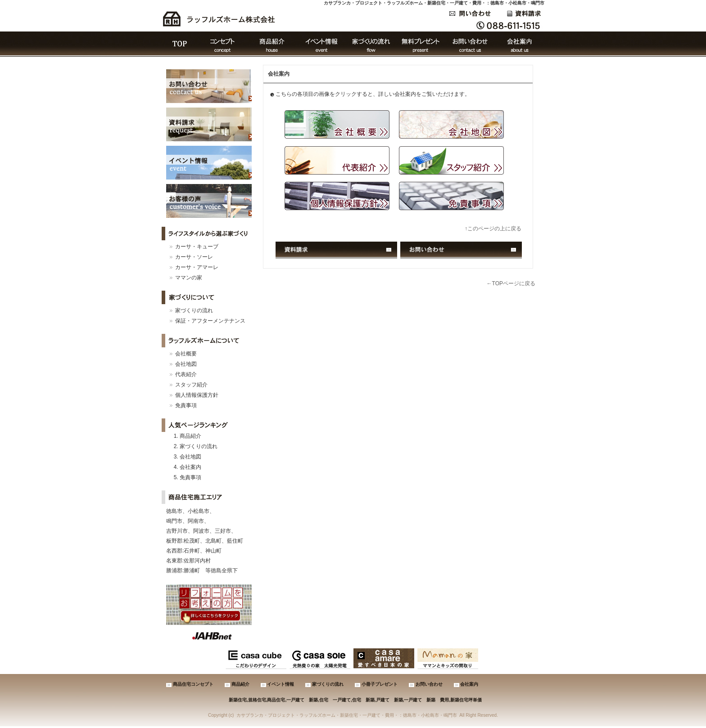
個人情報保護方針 (197, 395)
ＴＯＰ (180, 44)
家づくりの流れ (371, 44)
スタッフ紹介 (191, 385)
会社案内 (520, 44)
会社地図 (186, 364)
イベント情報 (321, 44)
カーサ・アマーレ (197, 267)
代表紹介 (186, 374)
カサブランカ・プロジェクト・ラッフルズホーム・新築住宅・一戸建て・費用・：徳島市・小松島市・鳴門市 (434, 3)
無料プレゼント (421, 44)
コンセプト (222, 44)
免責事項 (186, 405)
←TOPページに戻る (511, 283)
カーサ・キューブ (197, 247)
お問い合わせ (470, 44)
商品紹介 (272, 44)
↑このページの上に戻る (493, 229)
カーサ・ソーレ (194, 257)
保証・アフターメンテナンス (210, 321)
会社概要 (186, 354)
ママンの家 (189, 278)
